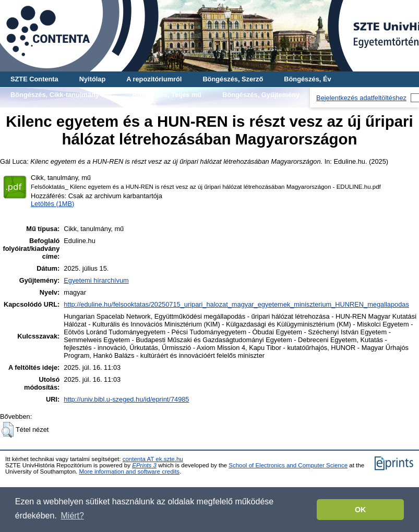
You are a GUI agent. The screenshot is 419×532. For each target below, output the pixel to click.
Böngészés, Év (307, 79)
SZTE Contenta (34, 79)
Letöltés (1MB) (52, 204)
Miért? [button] (73, 516)
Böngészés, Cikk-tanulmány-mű (61, 95)
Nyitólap (92, 79)
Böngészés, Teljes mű (167, 95)
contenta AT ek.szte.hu (153, 459)
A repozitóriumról (154, 79)
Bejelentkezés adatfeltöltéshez (361, 98)
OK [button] (361, 510)
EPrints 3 (144, 465)
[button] (8, 430)
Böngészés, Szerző (233, 79)
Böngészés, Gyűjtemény (261, 95)
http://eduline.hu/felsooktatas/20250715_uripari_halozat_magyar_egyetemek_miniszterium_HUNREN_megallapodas (236, 304)
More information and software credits (129, 471)
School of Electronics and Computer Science (288, 465)
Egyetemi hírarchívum (96, 280)
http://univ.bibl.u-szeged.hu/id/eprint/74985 (126, 399)
